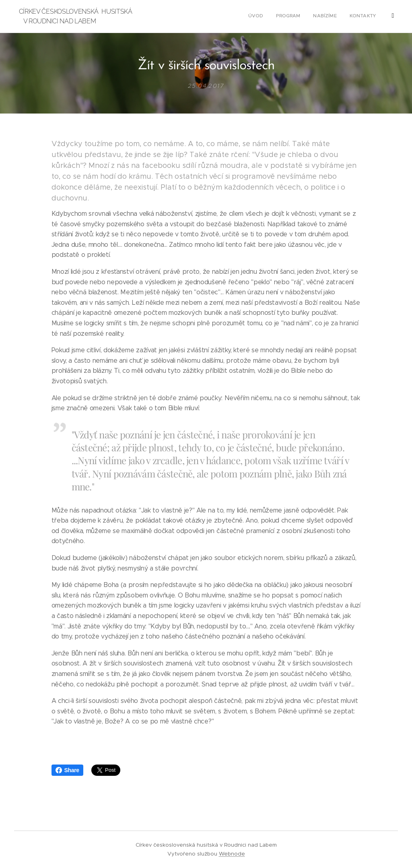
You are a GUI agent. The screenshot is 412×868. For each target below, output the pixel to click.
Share (67, 770)
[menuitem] (336, 17)
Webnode (232, 854)
